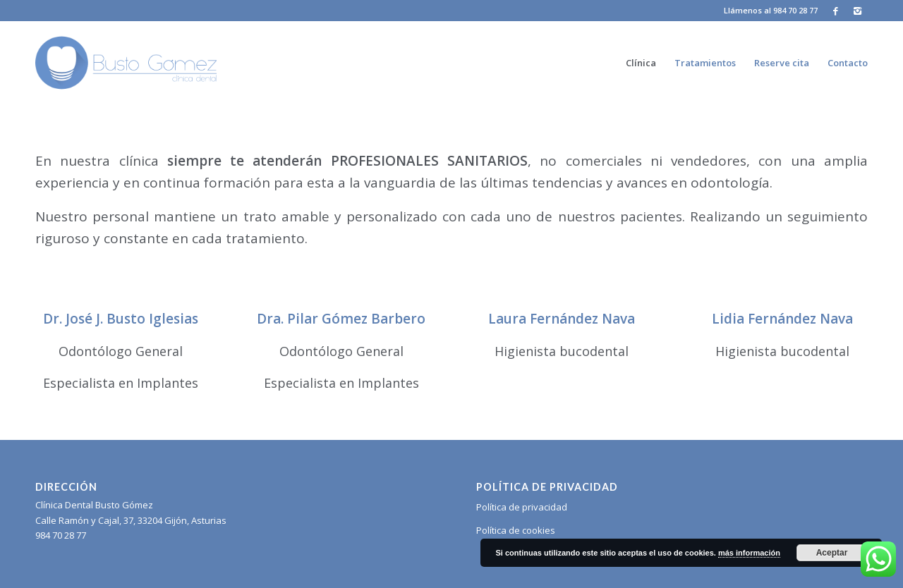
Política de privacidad (522, 507)
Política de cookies (516, 530)
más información (749, 553)
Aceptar (832, 553)
